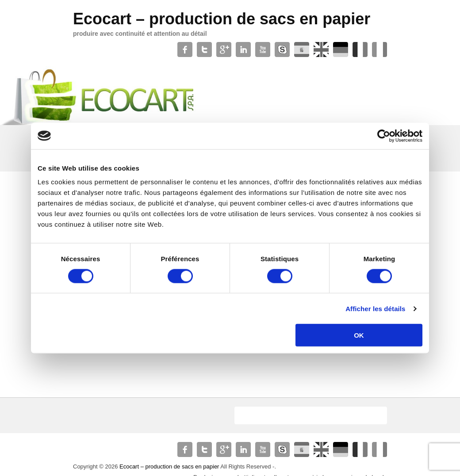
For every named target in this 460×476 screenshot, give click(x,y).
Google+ (224, 50)
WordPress (302, 50)
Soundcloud (341, 50)
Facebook (185, 50)
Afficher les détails (375, 308)
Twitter (204, 50)
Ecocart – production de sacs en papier (222, 19)
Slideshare (321, 50)
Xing (379, 50)
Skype (282, 50)
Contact (360, 50)
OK (359, 335)
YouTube (263, 50)
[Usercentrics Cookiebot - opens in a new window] (384, 136)
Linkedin (243, 50)
